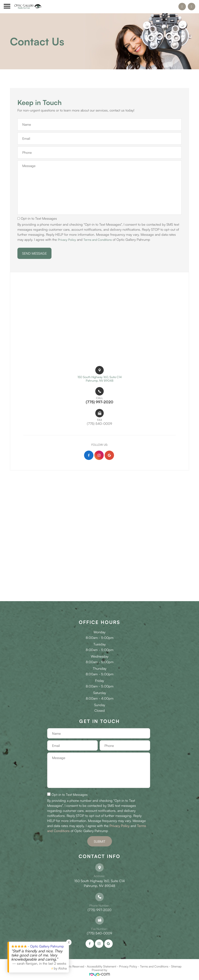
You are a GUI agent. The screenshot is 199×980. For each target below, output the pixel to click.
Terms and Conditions (102, 239)
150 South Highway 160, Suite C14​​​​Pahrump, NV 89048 (100, 379)
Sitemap (176, 968)
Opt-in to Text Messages (37, 218)
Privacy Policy (68, 239)
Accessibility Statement (102, 968)
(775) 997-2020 (100, 911)
